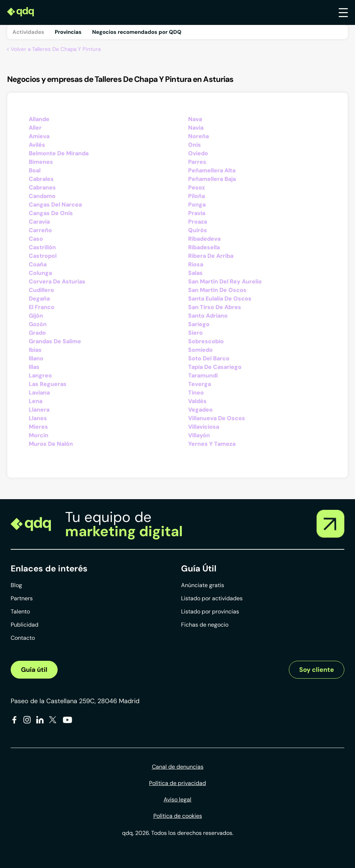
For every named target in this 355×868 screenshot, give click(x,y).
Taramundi (203, 375)
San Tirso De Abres (215, 307)
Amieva (39, 136)
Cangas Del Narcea (55, 205)
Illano (36, 358)
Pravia (197, 213)
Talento (20, 611)
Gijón (36, 316)
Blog (16, 585)
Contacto (23, 638)
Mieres (38, 427)
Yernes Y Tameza (212, 444)
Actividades (28, 32)
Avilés (37, 145)
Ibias (35, 350)
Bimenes (41, 162)
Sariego (199, 324)
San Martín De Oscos (217, 290)
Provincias (68, 32)
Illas (34, 367)
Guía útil (34, 670)
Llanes (38, 418)
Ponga (197, 205)
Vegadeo (200, 410)
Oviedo (198, 153)
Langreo (40, 375)
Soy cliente (317, 670)
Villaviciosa (204, 427)
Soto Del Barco (209, 358)
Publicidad (25, 625)
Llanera (39, 410)
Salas (195, 273)
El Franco (42, 307)
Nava (195, 119)
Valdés (197, 401)
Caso (36, 239)
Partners (22, 598)
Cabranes (42, 187)
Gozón (38, 324)
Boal (35, 170)
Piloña (197, 196)
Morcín (39, 435)
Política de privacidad (177, 783)
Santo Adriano (208, 316)
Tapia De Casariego (215, 367)
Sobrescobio (206, 341)
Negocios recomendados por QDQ (137, 32)
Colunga (40, 273)
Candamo (42, 196)
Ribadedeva (204, 239)
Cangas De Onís (51, 213)
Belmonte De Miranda (59, 153)
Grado (37, 333)
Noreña (198, 136)
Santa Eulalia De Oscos (220, 299)
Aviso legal (177, 799)
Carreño (40, 230)
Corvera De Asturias (57, 281)
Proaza (198, 222)
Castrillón (42, 247)
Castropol (43, 256)
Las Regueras (48, 384)
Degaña (39, 299)
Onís (195, 145)
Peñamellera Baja (212, 179)
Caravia (39, 222)
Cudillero (41, 290)
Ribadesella (204, 247)
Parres (197, 162)
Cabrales (41, 179)
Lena (36, 401)
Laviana (39, 393)
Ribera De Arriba (211, 256)
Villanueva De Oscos (217, 418)
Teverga (200, 384)
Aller (35, 128)
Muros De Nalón (51, 444)
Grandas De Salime (55, 341)
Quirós (198, 230)
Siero (195, 333)
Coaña (38, 264)
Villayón (199, 435)
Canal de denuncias (178, 767)
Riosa (196, 264)
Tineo (196, 393)
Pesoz (197, 187)
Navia (196, 128)
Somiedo (200, 350)
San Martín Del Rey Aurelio (225, 281)
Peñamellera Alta (212, 170)
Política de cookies (178, 816)
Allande (39, 119)
